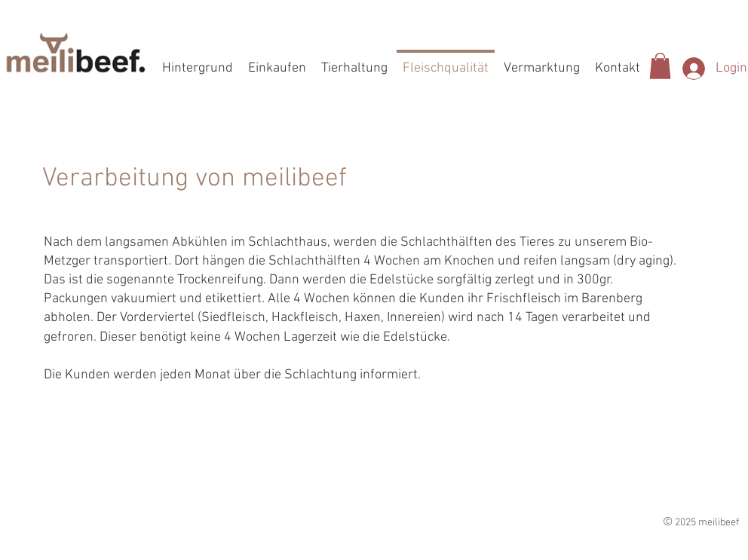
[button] (660, 66)
